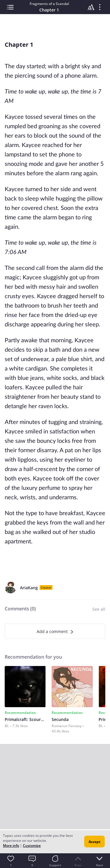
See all (99, 609)
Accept (94, 842)
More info (11, 846)
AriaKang (29, 588)
